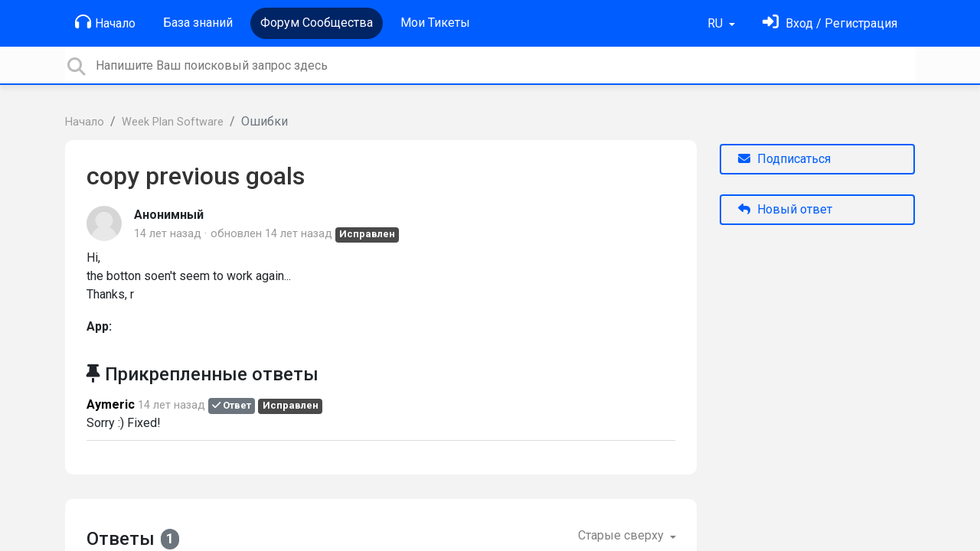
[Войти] (830, 23)
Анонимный (169, 215)
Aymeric (111, 404)
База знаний (198, 23)
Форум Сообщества (317, 23)
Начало (105, 22)
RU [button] (717, 23)
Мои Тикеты (435, 23)
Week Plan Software (173, 122)
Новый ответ (785, 209)
